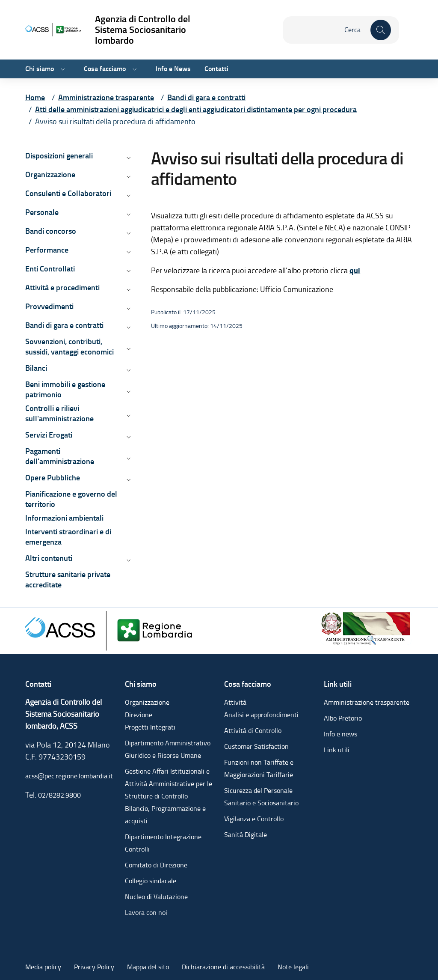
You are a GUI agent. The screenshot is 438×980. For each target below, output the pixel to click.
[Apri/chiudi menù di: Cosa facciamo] (134, 69)
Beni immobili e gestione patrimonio (65, 389)
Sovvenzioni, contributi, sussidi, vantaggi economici (70, 347)
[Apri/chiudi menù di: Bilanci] (128, 370)
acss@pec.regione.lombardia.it (69, 776)
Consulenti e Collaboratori (68, 193)
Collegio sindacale (151, 881)
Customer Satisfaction (256, 746)
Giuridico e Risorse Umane (163, 755)
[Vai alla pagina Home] (35, 97)
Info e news (340, 734)
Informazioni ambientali (64, 518)
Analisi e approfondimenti (261, 715)
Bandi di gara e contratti (64, 325)
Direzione (139, 715)
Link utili (337, 750)
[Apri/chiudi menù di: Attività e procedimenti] (128, 289)
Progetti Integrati (150, 727)
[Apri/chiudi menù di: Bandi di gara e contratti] (128, 327)
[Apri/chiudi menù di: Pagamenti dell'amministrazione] (128, 458)
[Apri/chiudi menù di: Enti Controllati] (128, 271)
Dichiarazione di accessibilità (223, 967)
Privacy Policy (94, 967)
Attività (235, 702)
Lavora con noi (146, 913)
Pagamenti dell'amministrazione (60, 456)
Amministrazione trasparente (367, 702)
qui (355, 271)
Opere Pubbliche (53, 478)
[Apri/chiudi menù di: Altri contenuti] (128, 560)
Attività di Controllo (253, 731)
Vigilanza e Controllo (254, 819)
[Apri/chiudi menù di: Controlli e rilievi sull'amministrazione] (128, 415)
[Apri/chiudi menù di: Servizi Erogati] (128, 437)
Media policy (43, 967)
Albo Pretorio (343, 718)
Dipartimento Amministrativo (168, 743)
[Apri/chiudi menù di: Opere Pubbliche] (128, 480)
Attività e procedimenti (62, 287)
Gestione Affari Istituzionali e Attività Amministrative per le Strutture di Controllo (169, 784)
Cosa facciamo (105, 69)
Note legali (293, 967)
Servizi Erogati (49, 435)
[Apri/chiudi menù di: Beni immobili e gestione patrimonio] (128, 391)
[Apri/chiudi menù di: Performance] (128, 252)
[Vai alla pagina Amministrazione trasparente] (106, 97)
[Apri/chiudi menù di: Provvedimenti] (128, 308)
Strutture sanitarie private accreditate (68, 579)
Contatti (216, 69)
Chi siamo (40, 69)
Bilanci (36, 368)
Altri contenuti (49, 558)
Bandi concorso (51, 231)
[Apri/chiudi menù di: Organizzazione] (128, 176)
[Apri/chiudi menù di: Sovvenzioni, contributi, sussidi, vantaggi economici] (128, 349)
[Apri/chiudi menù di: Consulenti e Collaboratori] (128, 195)
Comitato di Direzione (156, 865)
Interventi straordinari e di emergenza (68, 537)
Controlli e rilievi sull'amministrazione (59, 413)
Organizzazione (50, 174)
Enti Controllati (50, 269)
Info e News (173, 69)
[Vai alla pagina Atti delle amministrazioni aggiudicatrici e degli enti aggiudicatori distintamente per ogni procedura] (196, 109)
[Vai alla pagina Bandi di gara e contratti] (206, 97)
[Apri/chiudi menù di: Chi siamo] (62, 69)
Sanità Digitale (246, 835)
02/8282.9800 (59, 795)
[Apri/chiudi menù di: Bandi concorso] (128, 233)
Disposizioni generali (59, 156)
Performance (47, 250)
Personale (42, 212)
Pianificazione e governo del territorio (71, 499)
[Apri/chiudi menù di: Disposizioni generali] (128, 158)
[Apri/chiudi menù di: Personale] (128, 214)
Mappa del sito (148, 967)
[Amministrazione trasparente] (366, 627)
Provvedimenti (49, 306)
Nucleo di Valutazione (156, 897)
